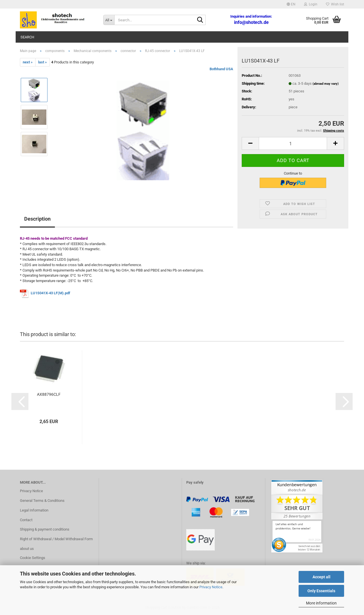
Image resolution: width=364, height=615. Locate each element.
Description (37, 219)
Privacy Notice (211, 587)
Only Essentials (321, 591)
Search (27, 37)
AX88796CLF (49, 394)
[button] (291, 4)
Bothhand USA (221, 69)
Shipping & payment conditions (45, 529)
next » (28, 62)
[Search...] (109, 20)
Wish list (335, 4)
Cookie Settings (33, 558)
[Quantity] (293, 143)
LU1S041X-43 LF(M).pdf (50, 293)
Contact (26, 520)
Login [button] (311, 4)
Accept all (321, 577)
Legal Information (34, 510)
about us (27, 549)
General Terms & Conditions (42, 501)
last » (43, 62)
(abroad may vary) (326, 84)
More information (321, 603)
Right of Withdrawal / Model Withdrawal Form (56, 539)
